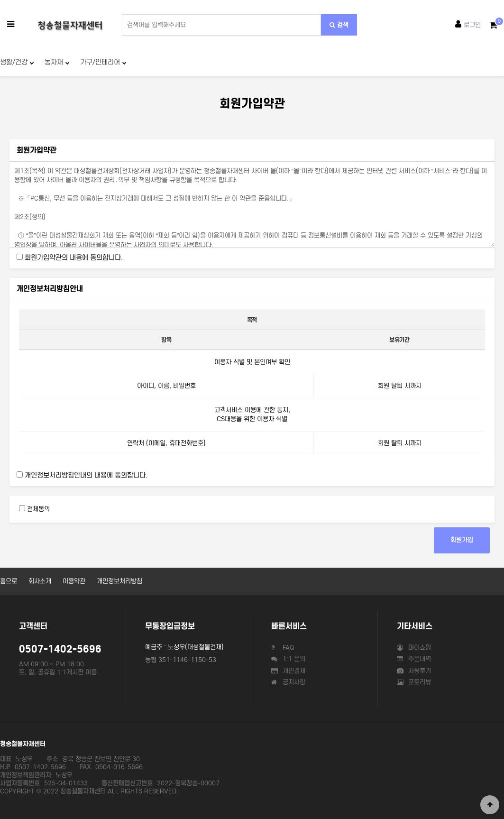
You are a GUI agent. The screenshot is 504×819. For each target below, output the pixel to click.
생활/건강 (17, 62)
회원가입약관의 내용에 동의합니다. (74, 258)
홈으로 (9, 581)
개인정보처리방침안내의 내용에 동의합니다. (86, 475)
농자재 (57, 62)
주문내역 (414, 659)
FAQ (283, 648)
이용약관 (74, 581)
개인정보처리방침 (119, 581)
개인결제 (288, 671)
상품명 (122, 14)
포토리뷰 (414, 682)
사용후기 (414, 671)
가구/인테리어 (103, 62)
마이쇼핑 (414, 648)
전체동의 (38, 509)
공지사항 (288, 682)
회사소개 (40, 581)
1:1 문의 (288, 659)
